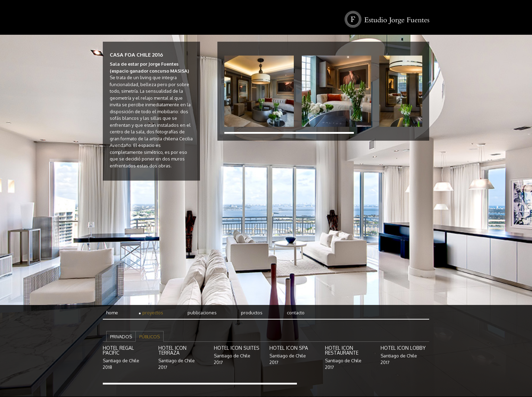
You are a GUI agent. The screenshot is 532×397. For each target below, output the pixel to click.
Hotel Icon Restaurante (342, 350)
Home (112, 313)
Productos (252, 313)
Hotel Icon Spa (289, 348)
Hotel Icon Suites (237, 348)
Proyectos (153, 313)
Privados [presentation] (121, 337)
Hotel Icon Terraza (172, 350)
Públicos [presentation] (149, 337)
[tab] (121, 336)
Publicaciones (202, 313)
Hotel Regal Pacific (118, 350)
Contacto (296, 313)
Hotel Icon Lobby (403, 348)
